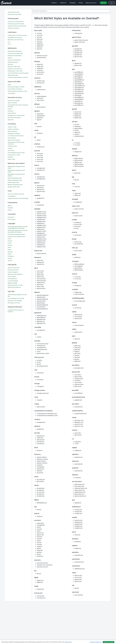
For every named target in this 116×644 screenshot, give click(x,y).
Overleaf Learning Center (15, 14)
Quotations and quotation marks (17, 236)
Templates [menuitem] (73, 3)
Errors (9, 44)
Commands (11, 217)
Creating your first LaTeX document (17, 35)
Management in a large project (16, 115)
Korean (10, 254)
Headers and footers (13, 129)
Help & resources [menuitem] (91, 3)
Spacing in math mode (14, 66)
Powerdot (10, 208)
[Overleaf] (6, 3)
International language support (16, 234)
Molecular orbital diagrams (15, 274)
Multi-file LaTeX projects (14, 117)
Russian (10, 258)
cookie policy (68, 642)
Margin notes (11, 159)
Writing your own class (14, 303)
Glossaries (11, 111)
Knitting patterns (12, 279)
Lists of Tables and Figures (15, 89)
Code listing (11, 150)
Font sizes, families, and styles (16, 194)
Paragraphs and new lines (15, 37)
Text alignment (12, 138)
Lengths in (12, 127)
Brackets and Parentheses (15, 56)
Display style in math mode (15, 71)
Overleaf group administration (16, 24)
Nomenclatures (12, 113)
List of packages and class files (16, 298)
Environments (11, 219)
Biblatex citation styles (14, 187)
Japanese (10, 252)
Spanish (10, 260)
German (10, 245)
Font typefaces (12, 196)
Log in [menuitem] (112, 3)
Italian (9, 250)
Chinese (10, 241)
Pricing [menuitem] (81, 3)
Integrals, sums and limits (15, 69)
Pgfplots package (12, 283)
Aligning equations (13, 62)
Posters (10, 210)
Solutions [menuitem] (63, 3)
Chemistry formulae (13, 270)
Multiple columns (12, 146)
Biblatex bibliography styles (15, 185)
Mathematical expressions (15, 51)
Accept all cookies (109, 642)
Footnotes (10, 157)
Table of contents (12, 103)
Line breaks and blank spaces (16, 136)
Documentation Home (14, 12)
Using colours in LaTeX (14, 155)
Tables (9, 85)
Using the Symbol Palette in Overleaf (18, 77)
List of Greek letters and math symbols (18, 73)
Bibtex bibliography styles (15, 178)
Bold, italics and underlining (15, 40)
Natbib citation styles (13, 182)
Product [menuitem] (54, 3)
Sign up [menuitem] (103, 3)
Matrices (10, 58)
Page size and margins (14, 140)
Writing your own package (15, 301)
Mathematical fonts (13, 75)
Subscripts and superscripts (15, 53)
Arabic (9, 239)
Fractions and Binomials (14, 60)
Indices (10, 109)
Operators (10, 64)
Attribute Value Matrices (14, 287)
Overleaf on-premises (14, 28)
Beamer (10, 206)
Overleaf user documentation (16, 22)
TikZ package (11, 93)
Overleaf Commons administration (17, 26)
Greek (9, 247)
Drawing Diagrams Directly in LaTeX (17, 91)
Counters (10, 148)
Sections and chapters (14, 101)
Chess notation (12, 276)
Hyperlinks (11, 120)
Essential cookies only (96, 642)
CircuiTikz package (13, 281)
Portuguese (11, 256)
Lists (9, 42)
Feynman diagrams (13, 272)
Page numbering (12, 131)
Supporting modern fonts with (18, 198)
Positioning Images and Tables (16, 87)
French (10, 243)
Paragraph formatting (14, 133)
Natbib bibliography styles (15, 180)
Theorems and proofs (14, 268)
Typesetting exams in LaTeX (15, 285)
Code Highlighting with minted (16, 153)
